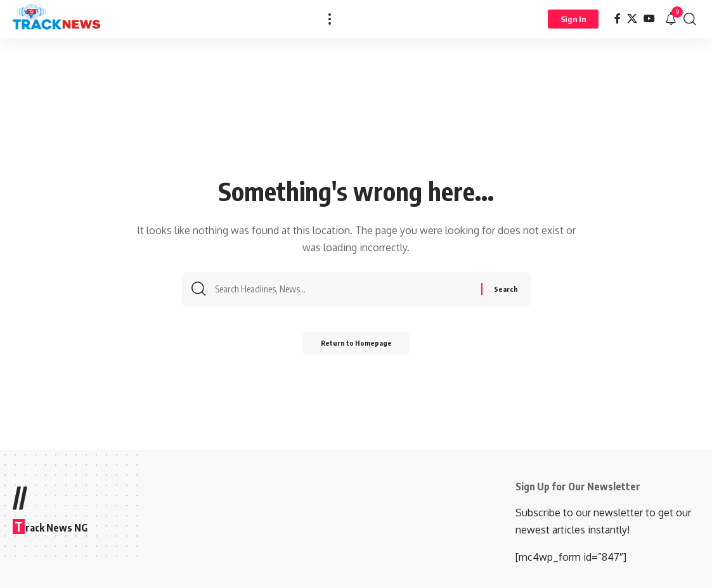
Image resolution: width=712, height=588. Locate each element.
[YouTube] (649, 19)
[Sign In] (573, 19)
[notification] (671, 19)
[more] (330, 19)
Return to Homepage (356, 347)
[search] (690, 19)
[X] (632, 19)
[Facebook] (618, 19)
